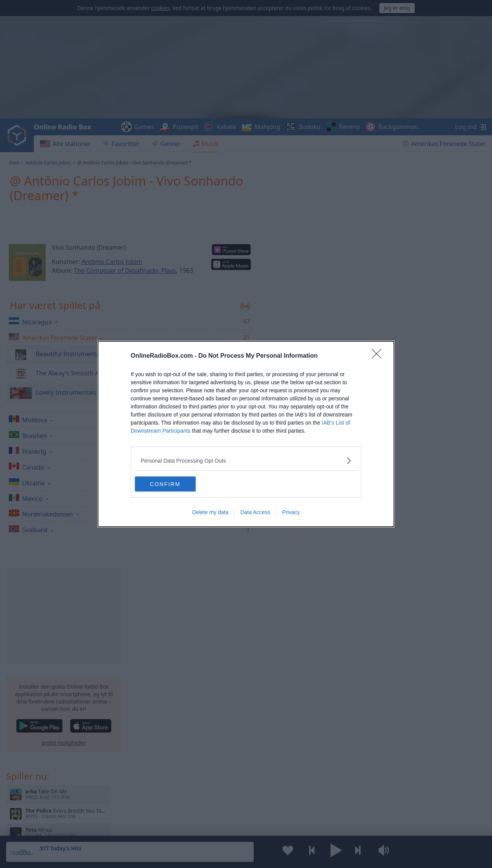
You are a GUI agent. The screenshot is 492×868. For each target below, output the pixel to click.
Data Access (255, 513)
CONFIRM (171, 484)
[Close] (379, 356)
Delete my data (210, 513)
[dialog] (246, 434)
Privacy (291, 513)
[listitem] (246, 461)
